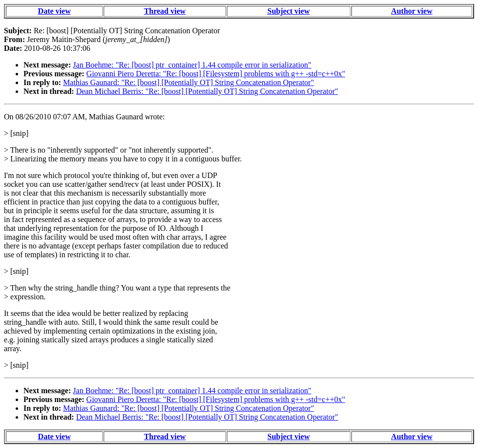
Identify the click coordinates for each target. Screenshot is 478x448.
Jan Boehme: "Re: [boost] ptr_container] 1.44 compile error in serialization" (192, 65)
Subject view (289, 11)
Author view (412, 11)
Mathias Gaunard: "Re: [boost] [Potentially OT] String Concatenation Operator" (188, 82)
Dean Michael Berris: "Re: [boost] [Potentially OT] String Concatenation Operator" (207, 91)
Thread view (164, 11)
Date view (54, 11)
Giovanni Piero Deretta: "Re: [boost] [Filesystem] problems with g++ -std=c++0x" (216, 74)
